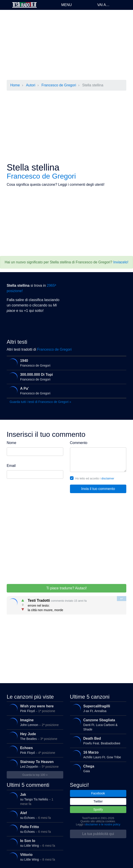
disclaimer (108, 478)
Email (11, 466)
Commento (79, 443)
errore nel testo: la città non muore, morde (67, 604)
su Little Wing (34, 843)
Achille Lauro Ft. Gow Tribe (97, 755)
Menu (66, 5)
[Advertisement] (66, 45)
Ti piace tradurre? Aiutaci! (66, 588)
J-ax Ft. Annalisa (97, 708)
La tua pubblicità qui (98, 834)
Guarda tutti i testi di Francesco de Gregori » (40, 402)
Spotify (98, 809)
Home (15, 85)
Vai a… (103, 5)
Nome (12, 443)
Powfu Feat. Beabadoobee (97, 741)
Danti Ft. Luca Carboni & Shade (97, 724)
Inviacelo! (121, 262)
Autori (31, 85)
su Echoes (34, 815)
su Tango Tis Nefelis (34, 798)
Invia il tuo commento (98, 489)
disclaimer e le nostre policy (103, 824)
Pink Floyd (34, 708)
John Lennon (34, 722)
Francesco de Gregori (59, 85)
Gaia (97, 769)
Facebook (98, 793)
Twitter (98, 801)
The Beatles (34, 736)
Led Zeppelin (34, 764)
